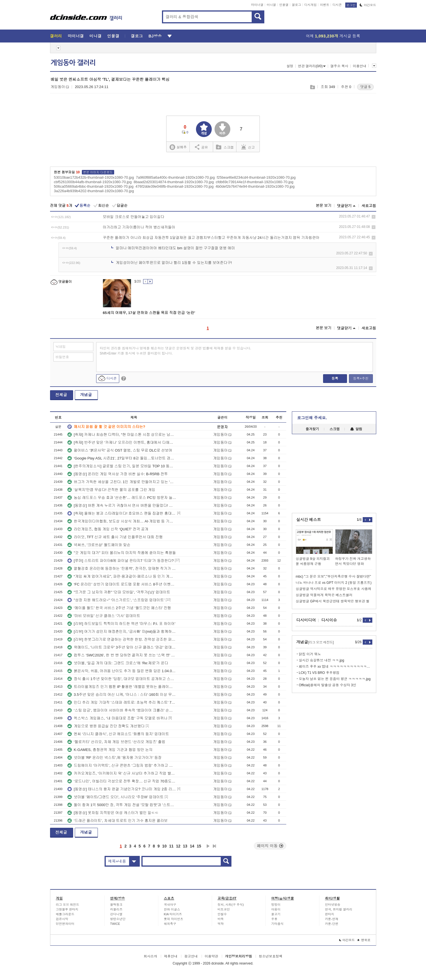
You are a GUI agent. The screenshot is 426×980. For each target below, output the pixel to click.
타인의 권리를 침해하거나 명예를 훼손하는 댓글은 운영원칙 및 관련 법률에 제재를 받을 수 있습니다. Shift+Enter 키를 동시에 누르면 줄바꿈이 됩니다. (176, 351)
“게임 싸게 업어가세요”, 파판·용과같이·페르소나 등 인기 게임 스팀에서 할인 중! (122, 576)
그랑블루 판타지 (67, 909)
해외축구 (170, 924)
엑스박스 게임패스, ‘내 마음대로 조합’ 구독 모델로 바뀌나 (117, 718)
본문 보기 (324, 206)
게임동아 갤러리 (73, 63)
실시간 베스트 (309, 520)
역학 (221, 924)
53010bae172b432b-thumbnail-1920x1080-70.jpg (94, 177)
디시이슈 (329, 620)
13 (185, 846)
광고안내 (191, 956)
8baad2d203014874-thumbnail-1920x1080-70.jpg (174, 182)
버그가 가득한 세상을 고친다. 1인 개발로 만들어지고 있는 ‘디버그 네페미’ (122, 482)
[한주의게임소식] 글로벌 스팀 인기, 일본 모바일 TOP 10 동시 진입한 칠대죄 (122, 466)
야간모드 (368, 5)
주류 (274, 919)
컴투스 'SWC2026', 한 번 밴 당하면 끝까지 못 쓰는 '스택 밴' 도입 (122, 655)
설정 (290, 66)
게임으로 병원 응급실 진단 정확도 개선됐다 (106, 726)
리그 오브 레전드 (68, 905)
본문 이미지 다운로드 (98, 172)
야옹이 (276, 909)
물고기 (276, 914)
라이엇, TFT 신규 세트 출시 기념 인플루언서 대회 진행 (115, 537)
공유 (201, 147)
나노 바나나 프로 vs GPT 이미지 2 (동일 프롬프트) (334, 583)
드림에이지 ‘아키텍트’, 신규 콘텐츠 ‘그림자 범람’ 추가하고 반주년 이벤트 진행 (122, 765)
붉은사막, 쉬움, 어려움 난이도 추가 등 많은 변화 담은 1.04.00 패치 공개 (122, 671)
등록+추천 (361, 378)
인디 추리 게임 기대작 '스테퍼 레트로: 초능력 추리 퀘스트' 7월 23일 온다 (122, 702)
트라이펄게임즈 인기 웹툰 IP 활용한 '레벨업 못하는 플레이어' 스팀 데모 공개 (122, 687)
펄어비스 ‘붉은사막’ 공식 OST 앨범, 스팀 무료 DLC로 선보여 (120, 450)
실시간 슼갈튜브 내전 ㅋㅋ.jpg (322, 660)
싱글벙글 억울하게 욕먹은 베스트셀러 (324, 595)
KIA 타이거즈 (173, 914)
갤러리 (56, 36)
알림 (356, 429)
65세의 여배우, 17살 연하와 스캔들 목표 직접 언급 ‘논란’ (149, 313)
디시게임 (310, 5)
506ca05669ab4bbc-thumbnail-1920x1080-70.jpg (94, 186)
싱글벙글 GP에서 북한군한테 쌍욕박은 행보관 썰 (333, 601)
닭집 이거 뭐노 (310, 654)
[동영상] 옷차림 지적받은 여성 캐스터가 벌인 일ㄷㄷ (113, 813)
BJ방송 (155, 36)
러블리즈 (116, 909)
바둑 (221, 919)
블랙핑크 (116, 905)
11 (171, 846)
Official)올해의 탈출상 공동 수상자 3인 (328, 685)
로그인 (351, 5)
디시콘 (337, 5)
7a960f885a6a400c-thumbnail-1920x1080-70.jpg (175, 177)
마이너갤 (257, 5)
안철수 (222, 914)
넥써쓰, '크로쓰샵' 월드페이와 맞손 (99, 545)
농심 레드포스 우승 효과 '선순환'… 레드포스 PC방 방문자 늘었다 (122, 498)
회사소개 (150, 956)
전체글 (61, 395)
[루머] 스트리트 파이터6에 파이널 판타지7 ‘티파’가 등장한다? (120, 561)
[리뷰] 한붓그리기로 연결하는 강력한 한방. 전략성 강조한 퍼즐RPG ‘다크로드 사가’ (122, 639)
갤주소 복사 (339, 66)
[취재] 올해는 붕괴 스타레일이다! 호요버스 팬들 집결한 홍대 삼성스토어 (122, 513)
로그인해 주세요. (312, 418)
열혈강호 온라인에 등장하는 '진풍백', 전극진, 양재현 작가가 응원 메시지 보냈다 (122, 569)
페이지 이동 (270, 846)
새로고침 (369, 206)
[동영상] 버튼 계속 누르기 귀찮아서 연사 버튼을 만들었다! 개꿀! (122, 505)
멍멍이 (276, 905)
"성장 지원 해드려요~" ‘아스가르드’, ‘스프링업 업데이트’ (116, 600)
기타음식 (278, 924)
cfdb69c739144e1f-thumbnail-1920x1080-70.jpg (254, 182)
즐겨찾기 (312, 429)
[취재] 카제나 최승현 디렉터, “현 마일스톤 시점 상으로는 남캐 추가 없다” (122, 435)
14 (192, 846)
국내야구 (170, 905)
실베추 (178, 147)
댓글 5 (365, 87)
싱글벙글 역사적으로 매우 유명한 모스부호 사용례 (334, 589)
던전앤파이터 (65, 924)
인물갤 (284, 5)
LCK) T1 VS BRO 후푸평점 (319, 673)
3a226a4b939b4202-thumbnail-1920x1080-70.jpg (94, 191)
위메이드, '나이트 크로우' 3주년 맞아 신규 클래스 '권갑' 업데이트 (122, 647)
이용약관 (211, 956)
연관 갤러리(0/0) (312, 66)
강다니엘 (116, 914)
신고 (248, 147)
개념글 (86, 395)
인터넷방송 (333, 905)
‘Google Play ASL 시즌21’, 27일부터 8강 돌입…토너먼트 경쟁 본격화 (122, 458)
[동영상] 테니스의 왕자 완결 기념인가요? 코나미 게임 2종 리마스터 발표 (122, 789)
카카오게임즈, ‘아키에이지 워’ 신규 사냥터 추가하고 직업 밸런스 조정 (122, 773)
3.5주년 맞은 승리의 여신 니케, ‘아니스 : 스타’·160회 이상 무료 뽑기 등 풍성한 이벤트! (122, 695)
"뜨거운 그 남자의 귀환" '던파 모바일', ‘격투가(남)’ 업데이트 (119, 592)
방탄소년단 (118, 919)
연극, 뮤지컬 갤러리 (339, 909)
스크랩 (312, 87)
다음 (208, 846)
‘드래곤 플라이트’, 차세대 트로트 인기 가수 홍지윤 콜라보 (118, 821)
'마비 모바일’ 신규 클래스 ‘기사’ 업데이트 (104, 616)
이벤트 (325, 5)
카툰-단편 (332, 924)
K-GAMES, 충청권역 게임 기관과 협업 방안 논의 (110, 750)
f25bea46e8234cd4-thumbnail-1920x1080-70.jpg (256, 177)
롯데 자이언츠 (174, 919)
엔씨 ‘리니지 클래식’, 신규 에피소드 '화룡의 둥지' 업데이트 (118, 734)
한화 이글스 (172, 909)
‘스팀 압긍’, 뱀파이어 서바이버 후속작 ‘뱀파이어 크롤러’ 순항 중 (122, 710)
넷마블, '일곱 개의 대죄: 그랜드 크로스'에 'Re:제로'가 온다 (118, 663)
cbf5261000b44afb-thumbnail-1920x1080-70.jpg (93, 182)
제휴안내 (171, 956)
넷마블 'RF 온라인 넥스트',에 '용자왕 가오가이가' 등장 (115, 758)
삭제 (374, 217)
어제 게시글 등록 (333, 36)
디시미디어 (306, 620)
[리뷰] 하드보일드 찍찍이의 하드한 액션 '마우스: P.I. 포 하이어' (121, 624)
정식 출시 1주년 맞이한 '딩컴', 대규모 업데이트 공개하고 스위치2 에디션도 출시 (122, 679)
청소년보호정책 (271, 956)
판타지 (330, 914)
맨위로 (364, 940)
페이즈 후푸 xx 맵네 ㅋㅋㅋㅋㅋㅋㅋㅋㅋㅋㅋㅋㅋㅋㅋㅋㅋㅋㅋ (336, 667)
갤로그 (297, 5)
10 (164, 846)
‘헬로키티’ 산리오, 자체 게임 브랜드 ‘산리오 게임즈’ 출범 (116, 742)
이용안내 (360, 66)
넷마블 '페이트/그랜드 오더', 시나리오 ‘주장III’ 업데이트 (115, 797)
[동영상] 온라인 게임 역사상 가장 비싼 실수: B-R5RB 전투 (118, 474)
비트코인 (224, 909)
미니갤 (271, 5)
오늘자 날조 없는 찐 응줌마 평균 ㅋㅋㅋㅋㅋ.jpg (335, 679)
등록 (335, 378)
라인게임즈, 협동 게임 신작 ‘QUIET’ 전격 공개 (108, 529)
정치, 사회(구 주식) (231, 905)
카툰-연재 (332, 919)
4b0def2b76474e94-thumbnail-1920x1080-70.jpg (255, 186)
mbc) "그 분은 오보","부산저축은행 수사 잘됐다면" (333, 577)
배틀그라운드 (65, 914)
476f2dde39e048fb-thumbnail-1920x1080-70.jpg (175, 186)
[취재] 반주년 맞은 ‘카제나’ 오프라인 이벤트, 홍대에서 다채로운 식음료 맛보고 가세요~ (122, 442)
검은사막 (62, 919)
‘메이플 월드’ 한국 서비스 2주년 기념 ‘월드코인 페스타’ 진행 (119, 608)
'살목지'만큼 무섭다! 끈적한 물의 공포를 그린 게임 (111, 490)
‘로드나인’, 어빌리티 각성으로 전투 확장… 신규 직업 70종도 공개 (122, 781)
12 (178, 846)
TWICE (115, 924)
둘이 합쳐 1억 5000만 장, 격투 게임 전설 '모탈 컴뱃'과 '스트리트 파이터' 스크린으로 (122, 805)
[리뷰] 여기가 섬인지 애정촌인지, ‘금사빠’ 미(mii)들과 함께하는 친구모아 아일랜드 (122, 632)
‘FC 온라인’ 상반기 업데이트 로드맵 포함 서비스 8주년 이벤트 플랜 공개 (122, 584)
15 (199, 846)
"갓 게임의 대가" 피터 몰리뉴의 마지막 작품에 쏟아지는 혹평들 (122, 553)
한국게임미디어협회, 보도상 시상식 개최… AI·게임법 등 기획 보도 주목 (122, 521)
